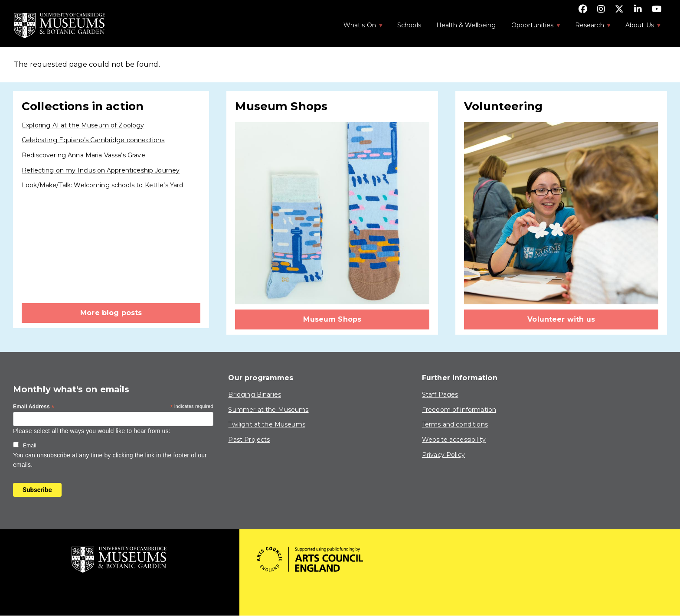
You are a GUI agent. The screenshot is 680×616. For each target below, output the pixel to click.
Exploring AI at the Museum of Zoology (83, 125)
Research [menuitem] (589, 28)
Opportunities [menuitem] (532, 28)
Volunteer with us (561, 319)
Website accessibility (454, 440)
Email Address (34, 407)
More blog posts (111, 313)
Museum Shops (332, 319)
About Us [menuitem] (639, 28)
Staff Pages (440, 394)
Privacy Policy (443, 455)
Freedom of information (459, 410)
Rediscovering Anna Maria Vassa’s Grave (83, 155)
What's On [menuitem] (359, 28)
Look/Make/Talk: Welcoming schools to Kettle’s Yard (103, 185)
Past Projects (249, 440)
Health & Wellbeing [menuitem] (466, 25)
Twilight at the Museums (266, 424)
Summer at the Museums (268, 410)
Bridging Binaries (255, 394)
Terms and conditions (455, 424)
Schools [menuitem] (409, 25)
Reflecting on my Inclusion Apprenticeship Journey (101, 170)
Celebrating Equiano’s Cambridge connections (93, 140)
